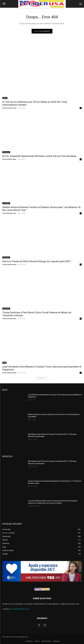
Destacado (6, 152)
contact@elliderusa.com (20, 609)
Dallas (5, 98)
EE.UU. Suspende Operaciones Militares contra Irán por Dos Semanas (39, 156)
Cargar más (42, 378)
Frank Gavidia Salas (9, 108)
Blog (4, 363)
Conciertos (6, 203)
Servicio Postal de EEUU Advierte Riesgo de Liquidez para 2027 (37, 261)
